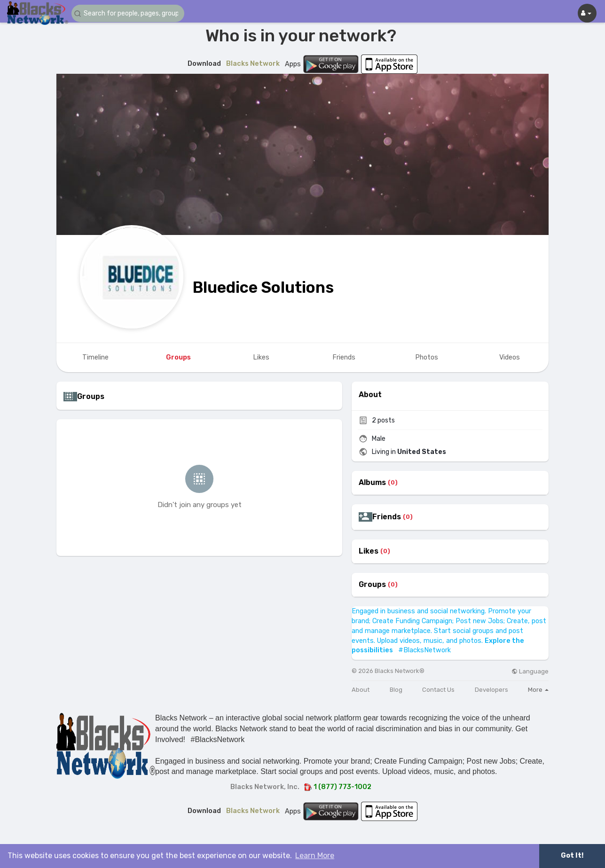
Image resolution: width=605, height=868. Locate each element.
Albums (372, 483)
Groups (372, 585)
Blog (396, 690)
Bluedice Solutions (263, 287)
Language (530, 671)
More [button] (538, 690)
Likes (369, 551)
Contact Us (438, 690)
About (361, 690)
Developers (491, 690)
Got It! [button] (572, 856)
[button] (128, 13)
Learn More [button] (315, 856)
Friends (387, 517)
